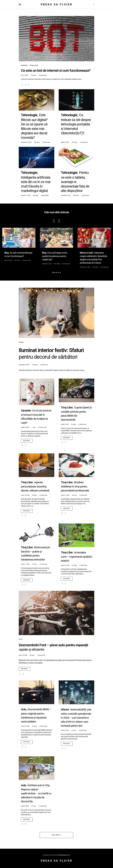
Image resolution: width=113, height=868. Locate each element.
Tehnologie (34, 65)
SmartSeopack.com (64, 855)
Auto (21, 639)
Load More (56, 835)
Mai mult (27, 441)
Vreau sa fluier (57, 4)
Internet (24, 65)
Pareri (21, 342)
